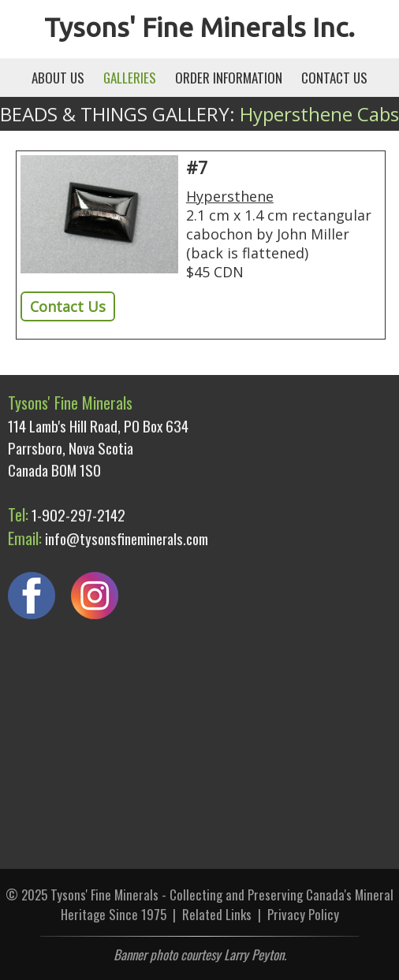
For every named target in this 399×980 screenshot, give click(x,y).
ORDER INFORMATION (229, 78)
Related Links (217, 914)
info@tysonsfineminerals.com (127, 538)
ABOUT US (58, 78)
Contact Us (68, 306)
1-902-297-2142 (78, 514)
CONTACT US (334, 78)
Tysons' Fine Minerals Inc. (199, 27)
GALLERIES (130, 78)
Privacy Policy (303, 914)
